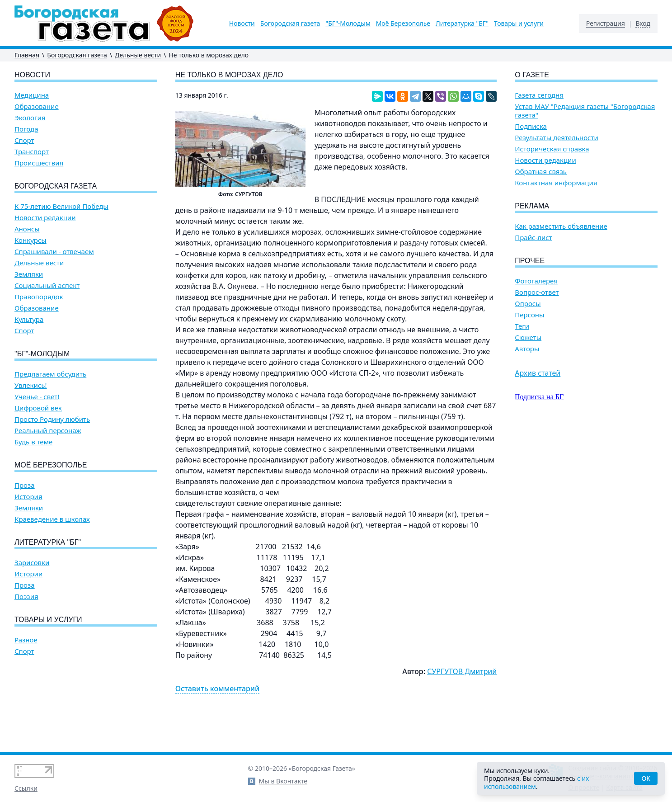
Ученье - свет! (37, 397)
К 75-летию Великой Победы (61, 206)
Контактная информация (556, 183)
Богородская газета (290, 24)
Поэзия (26, 597)
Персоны (529, 315)
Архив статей (538, 373)
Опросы (528, 304)
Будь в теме (33, 442)
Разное (26, 640)
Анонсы (27, 229)
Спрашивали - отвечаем (54, 252)
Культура (29, 319)
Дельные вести (138, 55)
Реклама (532, 206)
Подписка (531, 126)
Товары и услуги (519, 24)
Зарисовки (32, 563)
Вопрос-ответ (537, 292)
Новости (242, 24)
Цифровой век (38, 408)
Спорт (24, 140)
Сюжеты (528, 337)
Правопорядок (39, 297)
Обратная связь (541, 172)
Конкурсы (31, 240)
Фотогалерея (536, 281)
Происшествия (39, 163)
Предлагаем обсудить (50, 374)
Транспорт (32, 152)
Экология (30, 118)
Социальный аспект (47, 285)
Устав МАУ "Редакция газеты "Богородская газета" (585, 111)
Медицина (32, 95)
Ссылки (26, 788)
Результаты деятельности (557, 138)
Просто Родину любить (52, 419)
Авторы (527, 349)
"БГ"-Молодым (348, 24)
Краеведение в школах (52, 519)
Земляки (29, 274)
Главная (27, 55)
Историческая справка (552, 149)
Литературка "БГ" (462, 24)
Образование (37, 106)
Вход (643, 24)
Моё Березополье (403, 24)
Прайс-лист (533, 238)
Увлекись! (31, 385)
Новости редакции (45, 218)
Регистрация (606, 24)
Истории (28, 574)
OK (646, 778)
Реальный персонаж (48, 431)
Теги (522, 326)
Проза (25, 485)
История (28, 497)
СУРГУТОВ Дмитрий (462, 671)
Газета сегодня (539, 95)
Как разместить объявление (561, 226)
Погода (26, 129)
